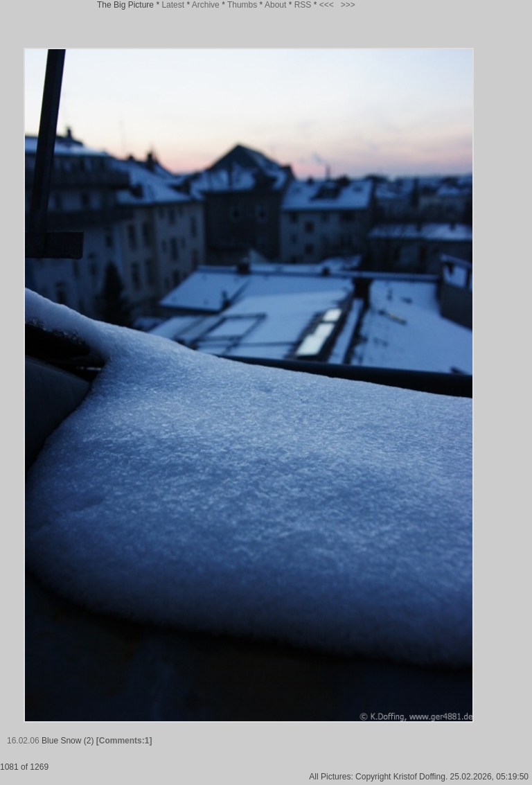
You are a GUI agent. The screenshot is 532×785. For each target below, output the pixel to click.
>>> (348, 5)
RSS (303, 5)
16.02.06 (23, 741)
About (275, 5)
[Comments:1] (124, 741)
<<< (327, 5)
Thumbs (242, 5)
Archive (206, 5)
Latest (173, 5)
